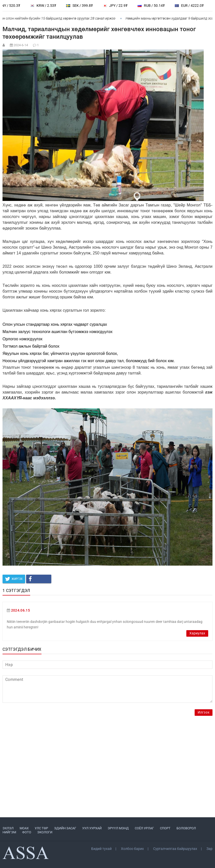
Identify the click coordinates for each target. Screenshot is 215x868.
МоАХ (24, 828)
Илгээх (204, 712)
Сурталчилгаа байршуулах (175, 849)
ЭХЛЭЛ (8, 828)
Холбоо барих (132, 849)
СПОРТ (165, 828)
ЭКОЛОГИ (45, 832)
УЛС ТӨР (41, 828)
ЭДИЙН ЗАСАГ (65, 828)
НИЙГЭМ (9, 832)
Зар (209, 849)
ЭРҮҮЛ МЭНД (118, 828)
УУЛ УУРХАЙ (92, 828)
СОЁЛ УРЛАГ (144, 828)
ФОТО (27, 832)
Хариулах (197, 633)
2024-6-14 (21, 45)
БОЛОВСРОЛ (186, 828)
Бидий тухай (101, 849)
